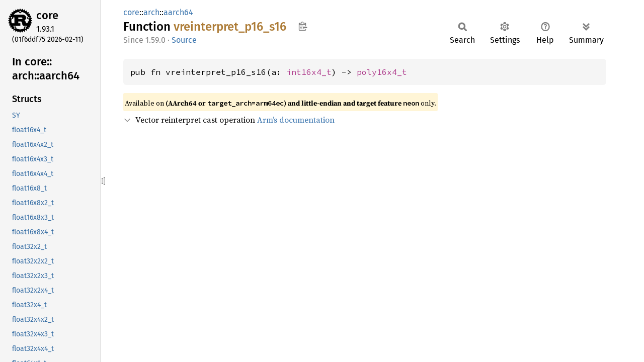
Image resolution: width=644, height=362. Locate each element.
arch (151, 12)
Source (184, 40)
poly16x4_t (382, 72)
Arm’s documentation (296, 120)
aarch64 (178, 12)
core (47, 15)
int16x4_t (309, 72)
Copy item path (303, 26)
